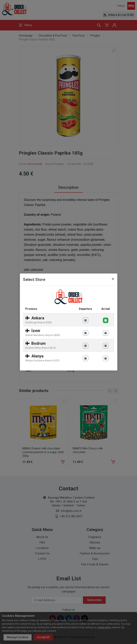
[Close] (113, 279)
